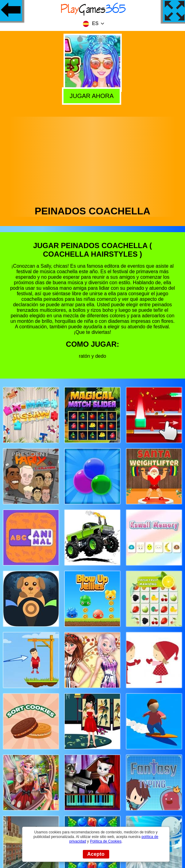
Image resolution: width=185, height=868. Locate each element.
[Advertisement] (93, 160)
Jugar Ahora (93, 95)
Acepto (96, 854)
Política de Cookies (106, 841)
